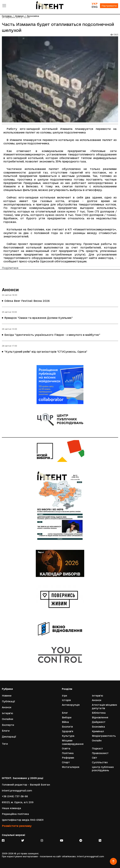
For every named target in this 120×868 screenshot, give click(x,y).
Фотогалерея (71, 767)
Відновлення (100, 717)
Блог (65, 713)
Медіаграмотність (104, 736)
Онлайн (97, 741)
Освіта (66, 749)
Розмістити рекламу (17, 826)
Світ (95, 758)
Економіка (98, 727)
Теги (5, 744)
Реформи (68, 758)
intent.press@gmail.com (17, 791)
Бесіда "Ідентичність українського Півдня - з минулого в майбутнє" (52, 335)
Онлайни (7, 719)
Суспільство (100, 762)
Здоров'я (67, 731)
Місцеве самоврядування (73, 742)
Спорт (66, 762)
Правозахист (100, 753)
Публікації (8, 701)
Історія (66, 700)
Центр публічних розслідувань (103, 769)
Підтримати (109, 6)
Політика (68, 753)
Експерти (8, 725)
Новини (7, 696)
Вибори (67, 717)
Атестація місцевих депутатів (104, 707)
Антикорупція (71, 705)
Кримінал (98, 731)
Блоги (6, 731)
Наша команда (11, 808)
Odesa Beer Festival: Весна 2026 (27, 301)
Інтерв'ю (7, 713)
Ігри (64, 696)
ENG (95, 7)
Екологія (67, 727)
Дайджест (99, 722)
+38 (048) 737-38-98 (15, 796)
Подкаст (97, 749)
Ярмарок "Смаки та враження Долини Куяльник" (39, 318)
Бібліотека (99, 713)
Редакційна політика (15, 814)
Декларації (9, 737)
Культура (68, 736)
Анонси (10, 290)
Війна (65, 722)
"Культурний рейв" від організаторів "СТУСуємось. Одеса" (46, 352)
